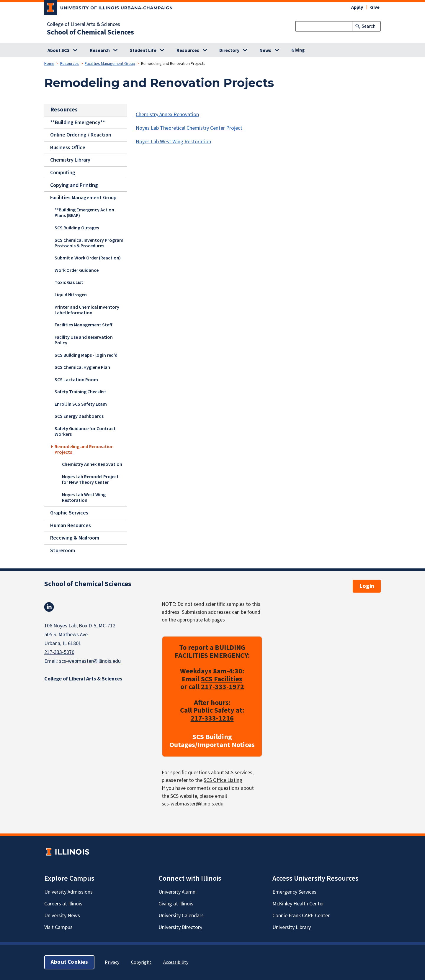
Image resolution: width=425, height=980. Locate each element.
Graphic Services (69, 513)
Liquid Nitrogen (71, 295)
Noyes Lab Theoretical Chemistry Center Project (189, 128)
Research (100, 50)
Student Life (143, 50)
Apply (357, 7)
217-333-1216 (212, 718)
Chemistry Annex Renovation (92, 464)
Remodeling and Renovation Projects (84, 449)
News (265, 50)
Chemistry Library (70, 160)
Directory (229, 50)
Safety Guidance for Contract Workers (85, 431)
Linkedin (49, 607)
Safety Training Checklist (80, 392)
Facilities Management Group (110, 64)
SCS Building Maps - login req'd (86, 355)
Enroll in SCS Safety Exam (81, 404)
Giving (298, 50)
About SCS (59, 50)
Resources (188, 50)
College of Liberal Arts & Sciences (84, 24)
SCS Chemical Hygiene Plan (82, 367)
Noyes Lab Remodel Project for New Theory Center (90, 479)
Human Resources (71, 525)
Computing (63, 173)
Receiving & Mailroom (75, 538)
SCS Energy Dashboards (79, 416)
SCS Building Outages (77, 228)
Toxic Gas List (69, 282)
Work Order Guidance (77, 270)
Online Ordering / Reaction (81, 135)
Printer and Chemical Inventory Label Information (87, 310)
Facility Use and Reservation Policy (84, 340)
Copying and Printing (74, 185)
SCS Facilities (222, 679)
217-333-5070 (59, 652)
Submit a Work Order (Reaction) (88, 258)
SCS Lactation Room (76, 379)
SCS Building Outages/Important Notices (212, 741)
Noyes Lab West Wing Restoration (84, 497)
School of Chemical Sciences (90, 32)
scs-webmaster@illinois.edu (90, 661)
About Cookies (69, 962)
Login (367, 586)
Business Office (68, 148)
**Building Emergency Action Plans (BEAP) (84, 212)
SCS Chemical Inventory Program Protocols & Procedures (89, 243)
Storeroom (63, 550)
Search (369, 26)
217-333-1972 (223, 687)
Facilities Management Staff (84, 325)
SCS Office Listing (223, 780)
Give (375, 7)
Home (49, 64)
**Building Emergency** (78, 122)
